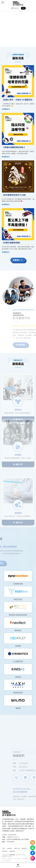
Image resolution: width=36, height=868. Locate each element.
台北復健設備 (25, 858)
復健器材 (5, 858)
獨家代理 (17, 848)
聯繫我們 (12, 851)
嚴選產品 (24, 848)
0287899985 (11, 842)
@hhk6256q (12, 835)
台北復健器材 (17, 858)
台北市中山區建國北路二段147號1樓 (18, 839)
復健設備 (10, 858)
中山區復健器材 (6, 860)
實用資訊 (5, 851)
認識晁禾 (10, 848)
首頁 (4, 848)
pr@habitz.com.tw (13, 837)
